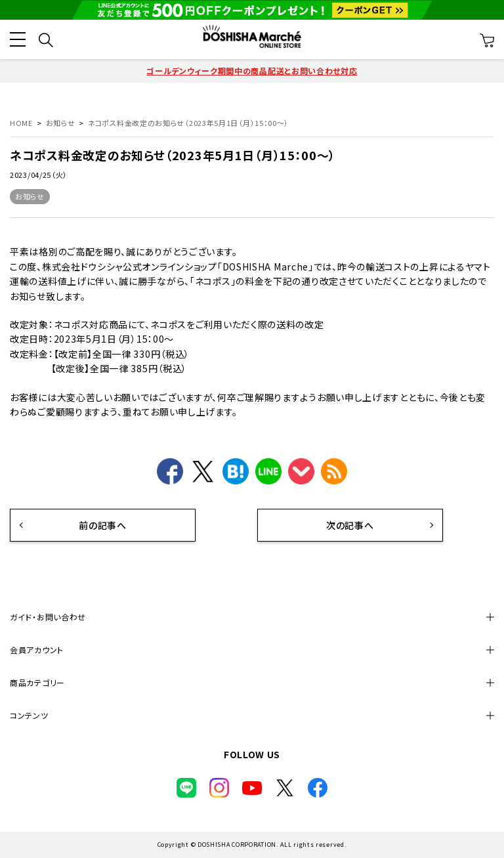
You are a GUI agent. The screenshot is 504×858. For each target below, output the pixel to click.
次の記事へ (344, 525)
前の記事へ (97, 525)
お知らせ (30, 196)
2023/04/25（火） (39, 175)
